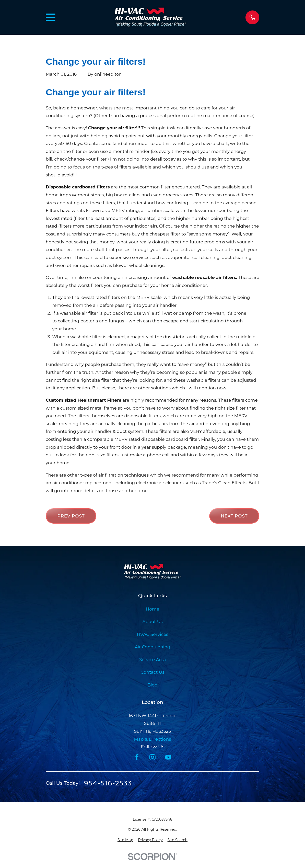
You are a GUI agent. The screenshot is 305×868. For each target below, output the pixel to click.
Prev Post (71, 516)
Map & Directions (152, 739)
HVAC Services (153, 634)
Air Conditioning (152, 647)
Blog (152, 685)
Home (153, 609)
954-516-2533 (108, 783)
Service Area (153, 660)
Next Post (234, 516)
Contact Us (152, 672)
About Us (153, 622)
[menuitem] (125, 840)
